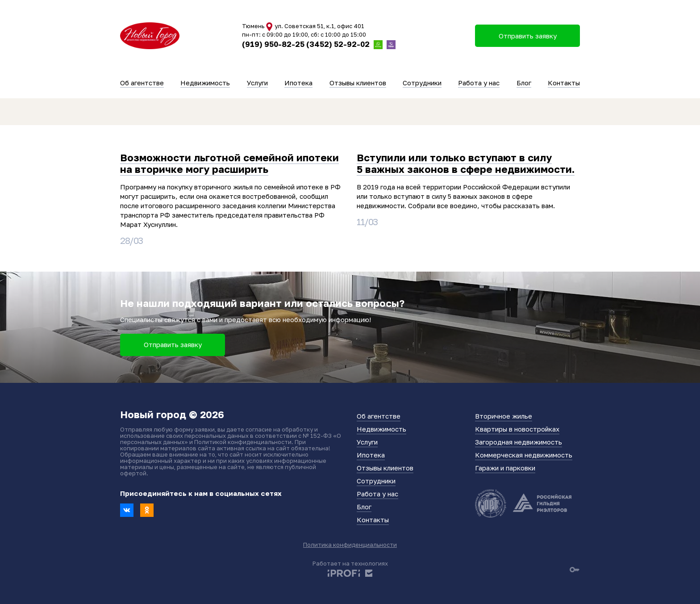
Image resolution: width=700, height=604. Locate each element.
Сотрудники (422, 83)
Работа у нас (479, 83)
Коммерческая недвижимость (524, 455)
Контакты (564, 83)
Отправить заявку (173, 344)
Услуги (257, 83)
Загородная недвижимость (519, 442)
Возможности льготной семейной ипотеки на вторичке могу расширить (229, 163)
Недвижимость (205, 83)
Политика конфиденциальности (350, 545)
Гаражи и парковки (505, 468)
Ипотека (298, 83)
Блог (524, 83)
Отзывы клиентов (358, 83)
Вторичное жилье (504, 416)
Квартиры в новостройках (517, 429)
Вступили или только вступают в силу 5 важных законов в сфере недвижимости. (466, 163)
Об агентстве (142, 83)
